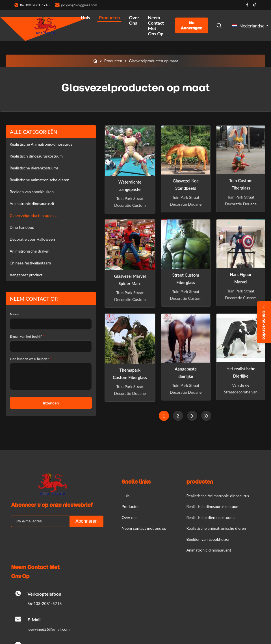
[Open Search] (219, 25)
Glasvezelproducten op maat (34, 215)
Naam (14, 314)
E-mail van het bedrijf (27, 336)
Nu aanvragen (192, 25)
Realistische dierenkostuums (34, 168)
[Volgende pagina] (192, 416)
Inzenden (51, 403)
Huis (85, 17)
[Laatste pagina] (206, 416)
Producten (109, 17)
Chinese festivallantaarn (30, 263)
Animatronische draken (30, 251)
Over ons (134, 20)
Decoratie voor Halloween (32, 239)
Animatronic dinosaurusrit (32, 203)
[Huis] (95, 61)
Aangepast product (26, 275)
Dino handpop (22, 227)
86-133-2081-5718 (45, 603)
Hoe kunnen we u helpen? (31, 359)
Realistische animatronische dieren (39, 180)
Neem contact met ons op (156, 25)
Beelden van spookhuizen (32, 192)
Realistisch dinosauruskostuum (36, 156)
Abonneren (86, 521)
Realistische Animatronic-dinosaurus (41, 144)
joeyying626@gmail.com (79, 5)
